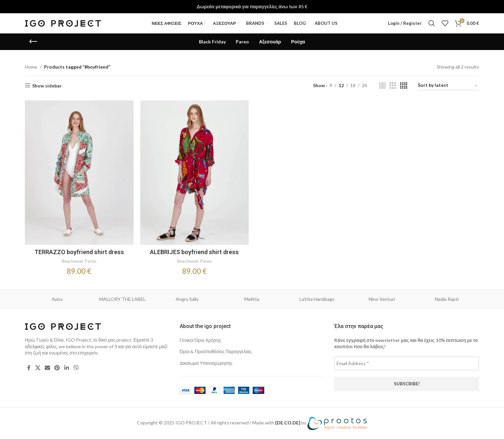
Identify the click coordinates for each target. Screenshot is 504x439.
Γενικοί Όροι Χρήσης (201, 340)
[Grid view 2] (382, 86)
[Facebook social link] (29, 368)
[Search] (432, 23)
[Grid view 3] (393, 86)
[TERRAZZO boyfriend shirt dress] (79, 173)
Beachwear (72, 261)
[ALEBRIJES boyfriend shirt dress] (195, 173)
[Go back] (33, 42)
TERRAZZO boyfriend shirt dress (79, 252)
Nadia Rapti (447, 299)
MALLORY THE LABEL (122, 299)
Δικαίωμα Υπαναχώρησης (206, 363)
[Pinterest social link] (57, 368)
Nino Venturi (382, 299)
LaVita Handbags (317, 299)
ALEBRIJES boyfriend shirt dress (194, 252)
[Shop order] (448, 86)
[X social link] (38, 368)
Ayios (57, 299)
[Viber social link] (76, 368)
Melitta (252, 299)
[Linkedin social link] (66, 368)
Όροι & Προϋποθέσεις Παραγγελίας (216, 351)
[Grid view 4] (404, 86)
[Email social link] (47, 368)
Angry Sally (187, 299)
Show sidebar (47, 85)
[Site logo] (63, 23)
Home (31, 67)
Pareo (91, 261)
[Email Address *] (407, 363)
